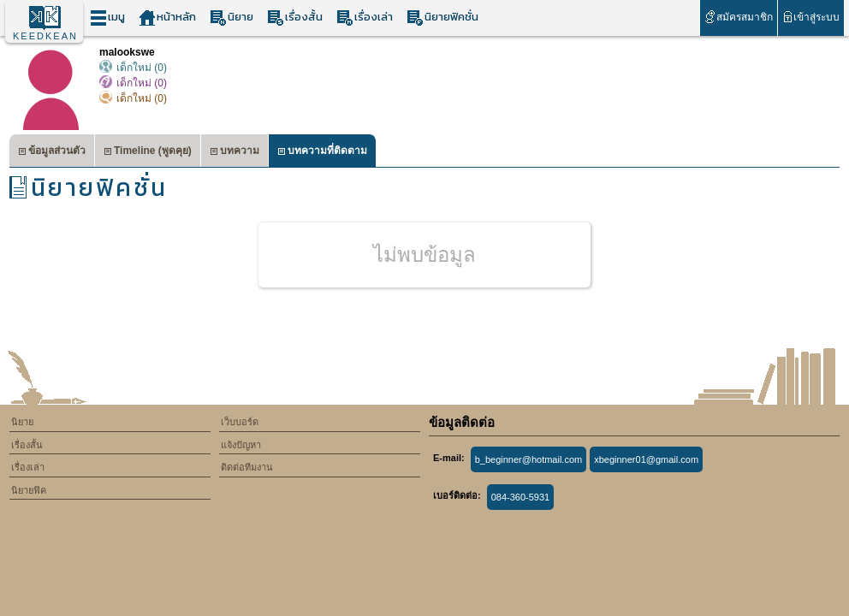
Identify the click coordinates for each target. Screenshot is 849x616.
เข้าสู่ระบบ (811, 17)
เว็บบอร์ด (240, 422)
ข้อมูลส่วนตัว (52, 153)
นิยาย (232, 18)
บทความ (235, 153)
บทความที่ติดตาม (322, 153)
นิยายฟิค (29, 490)
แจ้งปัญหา (241, 445)
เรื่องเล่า (365, 18)
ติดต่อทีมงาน (247, 467)
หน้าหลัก (167, 18)
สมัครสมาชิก (738, 17)
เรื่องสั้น (295, 18)
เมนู (107, 18)
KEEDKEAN (45, 36)
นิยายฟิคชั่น (442, 18)
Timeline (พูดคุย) (148, 153)
